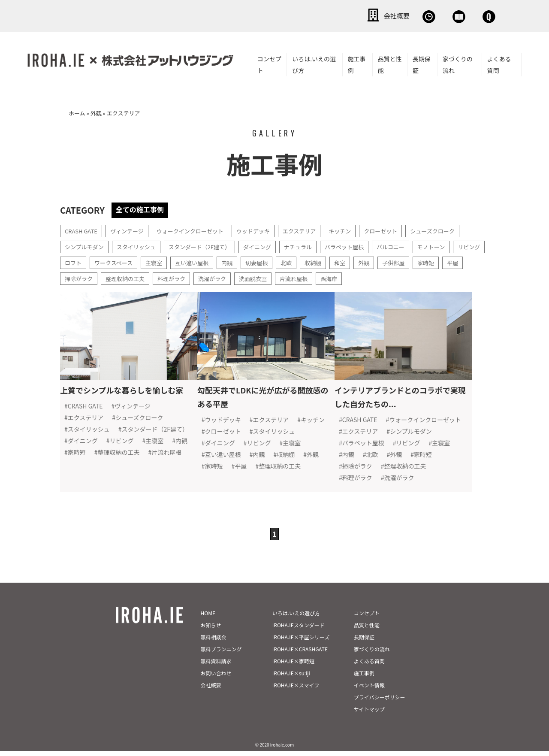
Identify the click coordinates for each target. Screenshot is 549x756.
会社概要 (292, 15)
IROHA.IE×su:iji (291, 678)
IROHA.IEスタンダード (299, 630)
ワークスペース (153, 261)
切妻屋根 (303, 261)
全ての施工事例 (143, 208)
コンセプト (269, 63)
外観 (96, 111)
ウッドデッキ (264, 229)
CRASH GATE (82, 229)
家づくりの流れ (458, 63)
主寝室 (196, 261)
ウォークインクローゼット (197, 229)
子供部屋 (446, 261)
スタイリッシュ (141, 245)
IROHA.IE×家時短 (293, 666)
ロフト (111, 261)
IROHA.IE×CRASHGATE (300, 654)
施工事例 (357, 63)
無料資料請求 (216, 666)
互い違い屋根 (235, 261)
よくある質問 (499, 63)
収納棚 (362, 261)
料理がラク (233, 277)
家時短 (74, 277)
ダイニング (269, 245)
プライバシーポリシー (380, 702)
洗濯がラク (276, 277)
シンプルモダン (86, 245)
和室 (390, 261)
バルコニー (410, 245)
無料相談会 (351, 15)
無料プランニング (221, 654)
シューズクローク (454, 229)
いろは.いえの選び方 (314, 63)
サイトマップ (369, 714)
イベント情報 (369, 690)
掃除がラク (136, 277)
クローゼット (399, 229)
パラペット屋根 (361, 245)
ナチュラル (312, 245)
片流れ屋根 (362, 277)
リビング (77, 261)
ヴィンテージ (131, 229)
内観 (272, 261)
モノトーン (452, 245)
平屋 (102, 277)
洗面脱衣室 (319, 277)
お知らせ (211, 630)
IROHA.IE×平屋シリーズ (301, 642)
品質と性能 (390, 63)
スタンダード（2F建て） (208, 245)
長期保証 (422, 63)
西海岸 (399, 277)
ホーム (77, 111)
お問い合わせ (472, 15)
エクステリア (313, 229)
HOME (208, 618)
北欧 (334, 261)
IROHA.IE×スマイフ (296, 690)
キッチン (356, 229)
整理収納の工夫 (184, 277)
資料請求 (410, 15)
